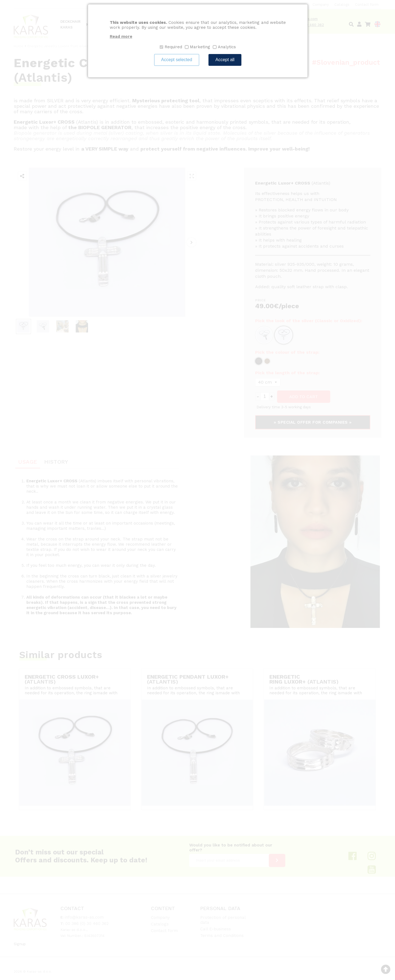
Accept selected (177, 60)
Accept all (225, 60)
